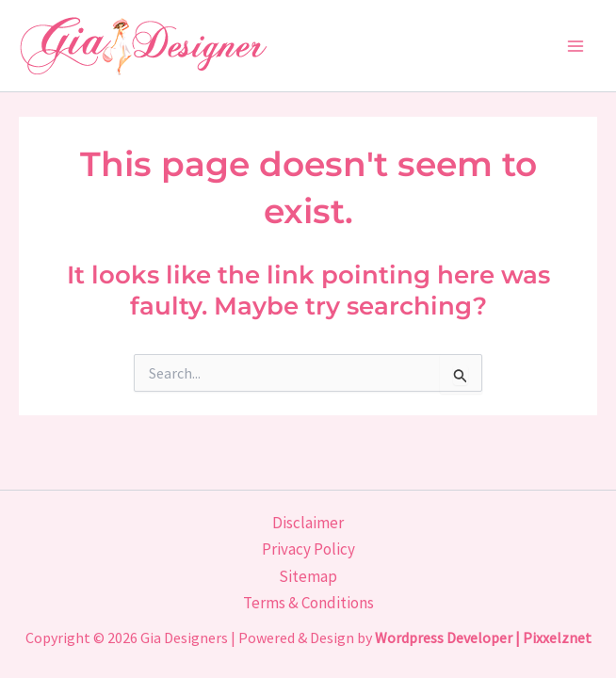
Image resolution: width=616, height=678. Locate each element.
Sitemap (308, 576)
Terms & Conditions (308, 603)
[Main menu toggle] (576, 46)
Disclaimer (308, 523)
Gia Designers (184, 638)
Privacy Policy (308, 549)
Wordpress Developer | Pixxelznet (483, 638)
